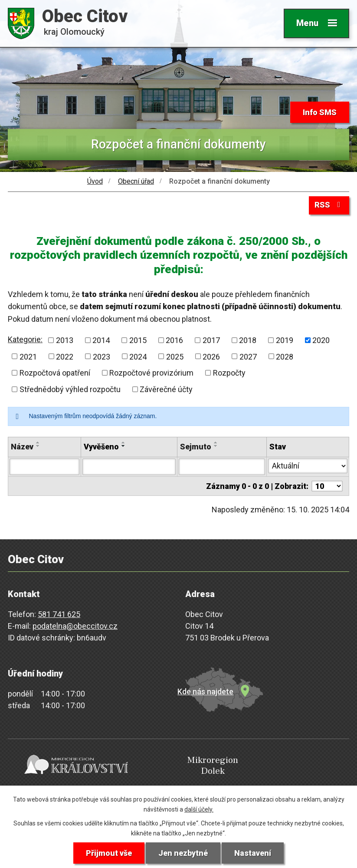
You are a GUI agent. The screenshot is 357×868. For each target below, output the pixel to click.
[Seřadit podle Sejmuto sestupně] (216, 446)
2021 (28, 356)
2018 (248, 340)
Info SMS (320, 112)
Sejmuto (196, 447)
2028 (285, 356)
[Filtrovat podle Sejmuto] (222, 467)
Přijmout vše (109, 853)
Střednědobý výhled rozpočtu (70, 389)
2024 (138, 356)
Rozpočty (229, 373)
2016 (174, 340)
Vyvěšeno (101, 447)
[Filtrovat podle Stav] (308, 466)
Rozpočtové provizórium (151, 373)
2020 (321, 340)
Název (22, 447)
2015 (138, 340)
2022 (65, 356)
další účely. (199, 809)
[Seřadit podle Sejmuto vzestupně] (216, 442)
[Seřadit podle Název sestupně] (38, 446)
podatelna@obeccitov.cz (75, 626)
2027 (248, 356)
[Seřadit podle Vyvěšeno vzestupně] (124, 442)
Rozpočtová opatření (55, 373)
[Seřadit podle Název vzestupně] (38, 442)
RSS (329, 205)
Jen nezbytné (183, 853)
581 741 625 (59, 614)
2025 (175, 356)
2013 (65, 340)
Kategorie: (25, 339)
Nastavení (253, 853)
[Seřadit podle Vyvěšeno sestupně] (124, 446)
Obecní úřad (136, 181)
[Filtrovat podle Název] (44, 467)
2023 (102, 356)
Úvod (95, 181)
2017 (211, 340)
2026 (211, 356)
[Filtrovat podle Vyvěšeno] (129, 467)
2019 (285, 340)
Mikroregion (177, 766)
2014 (101, 340)
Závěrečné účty (166, 389)
